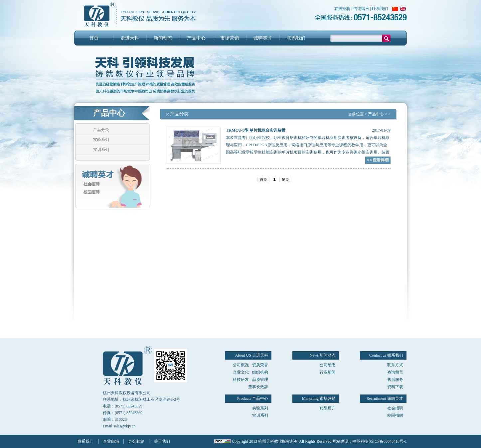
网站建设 (340, 441)
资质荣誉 (260, 365)
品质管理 (260, 380)
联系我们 (380, 9)
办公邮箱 (136, 441)
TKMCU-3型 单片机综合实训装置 (256, 130)
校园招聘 (395, 415)
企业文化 (241, 372)
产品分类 (101, 130)
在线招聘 (342, 9)
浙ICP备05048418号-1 (388, 441)
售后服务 (395, 380)
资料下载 (395, 387)
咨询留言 (361, 9)
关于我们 (162, 441)
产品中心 (196, 38)
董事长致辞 (258, 387)
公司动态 (328, 365)
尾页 (285, 179)
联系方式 (395, 365)
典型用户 (328, 408)
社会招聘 (395, 408)
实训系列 (101, 150)
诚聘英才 (263, 38)
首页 (94, 38)
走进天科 (130, 38)
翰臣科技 (360, 441)
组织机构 (260, 372)
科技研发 (241, 380)
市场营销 (230, 38)
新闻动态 (163, 38)
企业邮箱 (111, 441)
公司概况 (241, 365)
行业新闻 (328, 372)
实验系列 (101, 140)
